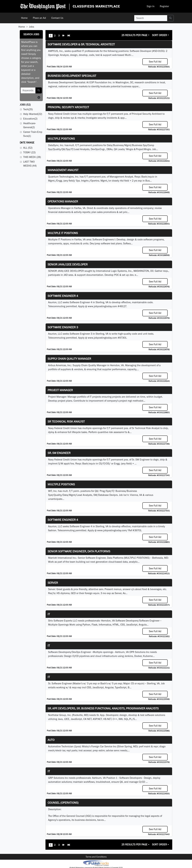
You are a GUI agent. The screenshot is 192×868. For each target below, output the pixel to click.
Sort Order (159, 35)
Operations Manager (63, 201)
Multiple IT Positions (63, 233)
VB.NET (107, 719)
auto (51, 740)
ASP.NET (97, 719)
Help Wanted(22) (33, 114)
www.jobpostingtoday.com (102, 306)
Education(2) (30, 119)
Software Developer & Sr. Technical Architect (81, 44)
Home (24, 18)
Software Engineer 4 (63, 296)
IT (49, 646)
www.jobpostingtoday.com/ (112, 530)
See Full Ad (155, 62)
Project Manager (60, 390)
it (49, 614)
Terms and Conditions (96, 857)
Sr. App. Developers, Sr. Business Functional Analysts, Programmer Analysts (103, 708)
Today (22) (29, 152)
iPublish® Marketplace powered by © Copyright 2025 (96, 863)
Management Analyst (63, 170)
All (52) (28, 148)
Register (164, 6)
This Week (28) (32, 157)
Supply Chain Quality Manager (69, 359)
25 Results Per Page (134, 35)
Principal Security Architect (68, 107)
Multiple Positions (61, 139)
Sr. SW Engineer (59, 453)
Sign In (151, 6)
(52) (25, 105)
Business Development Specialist (72, 76)
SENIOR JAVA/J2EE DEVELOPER (68, 264)
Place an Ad (39, 18)
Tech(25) (28, 109)
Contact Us (57, 18)
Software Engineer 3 (63, 327)
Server (53, 583)
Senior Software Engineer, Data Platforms (79, 551)
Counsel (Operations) (63, 803)
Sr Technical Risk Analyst (66, 421)
